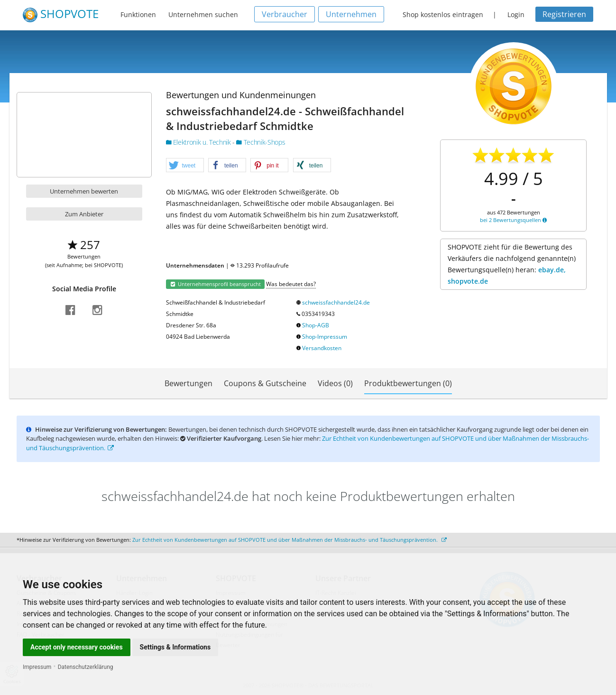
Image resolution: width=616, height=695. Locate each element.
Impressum (37, 667)
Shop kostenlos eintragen (443, 14)
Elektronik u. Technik (199, 142)
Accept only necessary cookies (77, 647)
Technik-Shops (261, 142)
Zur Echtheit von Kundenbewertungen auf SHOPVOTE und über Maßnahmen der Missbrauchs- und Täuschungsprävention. (290, 540)
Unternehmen (351, 14)
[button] (185, 166)
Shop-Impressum (325, 337)
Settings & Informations (175, 647)
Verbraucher (285, 14)
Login (516, 14)
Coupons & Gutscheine (265, 383)
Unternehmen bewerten (84, 191)
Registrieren (564, 14)
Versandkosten (322, 348)
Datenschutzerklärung (86, 667)
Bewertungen (188, 383)
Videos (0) (335, 383)
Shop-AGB (316, 325)
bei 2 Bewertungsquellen (513, 220)
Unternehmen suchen (203, 14)
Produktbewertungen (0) (408, 383)
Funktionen (138, 14)
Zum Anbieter (84, 214)
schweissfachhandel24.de (336, 302)
